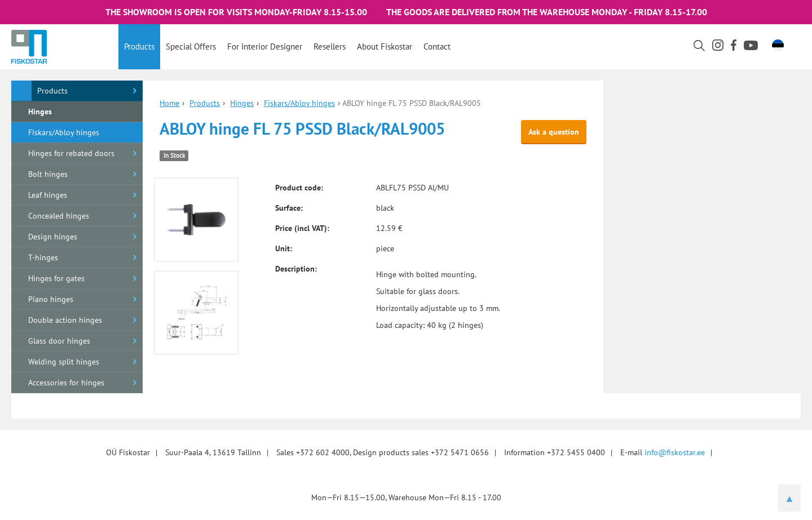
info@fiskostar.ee (675, 452)
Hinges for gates (56, 278)
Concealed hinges (59, 216)
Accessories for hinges (66, 383)
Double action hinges (65, 320)
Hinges (40, 112)
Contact (437, 46)
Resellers (330, 46)
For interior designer (265, 46)
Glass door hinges (59, 341)
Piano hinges (51, 299)
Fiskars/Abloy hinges (64, 132)
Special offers (191, 46)
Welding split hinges (64, 362)
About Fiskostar (385, 46)
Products (139, 46)
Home (169, 103)
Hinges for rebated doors (71, 153)
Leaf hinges (48, 195)
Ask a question (554, 132)
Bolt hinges (48, 174)
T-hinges (43, 257)
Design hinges (53, 237)
